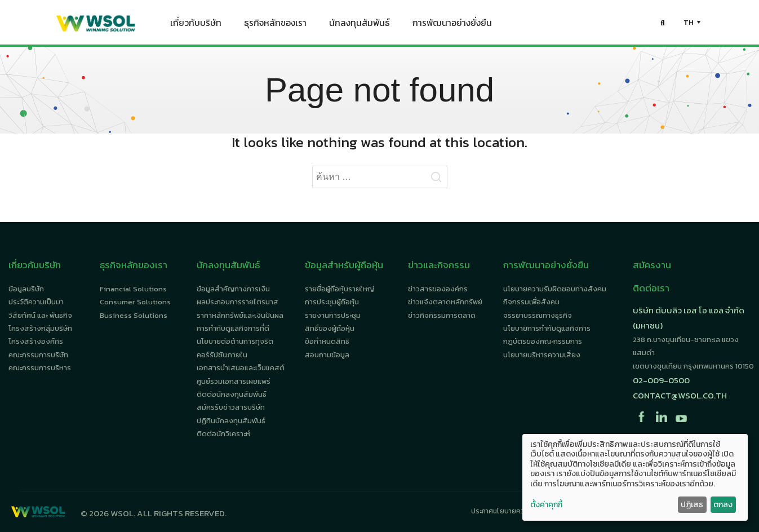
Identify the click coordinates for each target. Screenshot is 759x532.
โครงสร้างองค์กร (36, 341)
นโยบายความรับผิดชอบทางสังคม (555, 289)
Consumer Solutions (135, 302)
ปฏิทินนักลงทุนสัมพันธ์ (231, 421)
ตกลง (723, 505)
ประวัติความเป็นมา (36, 302)
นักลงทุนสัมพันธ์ (359, 25)
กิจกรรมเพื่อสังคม (531, 302)
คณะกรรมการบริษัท (38, 355)
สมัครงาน (652, 265)
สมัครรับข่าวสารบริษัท (231, 407)
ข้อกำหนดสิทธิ (327, 341)
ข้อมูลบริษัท (26, 289)
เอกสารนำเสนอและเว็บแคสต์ (241, 368)
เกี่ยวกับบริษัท (196, 25)
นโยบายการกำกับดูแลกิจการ (547, 328)
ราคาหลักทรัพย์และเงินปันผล (240, 315)
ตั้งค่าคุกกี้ (546, 505)
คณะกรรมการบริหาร (40, 368)
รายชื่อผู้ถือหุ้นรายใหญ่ (339, 289)
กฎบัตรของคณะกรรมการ (543, 341)
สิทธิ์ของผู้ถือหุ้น (330, 328)
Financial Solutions (133, 289)
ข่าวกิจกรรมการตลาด (442, 315)
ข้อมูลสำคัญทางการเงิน (233, 289)
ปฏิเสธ (692, 505)
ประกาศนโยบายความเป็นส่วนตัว (517, 511)
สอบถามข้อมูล (327, 355)
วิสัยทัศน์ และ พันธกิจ (40, 315)
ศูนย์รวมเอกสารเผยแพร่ (234, 381)
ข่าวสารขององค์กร (438, 289)
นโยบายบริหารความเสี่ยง (542, 355)
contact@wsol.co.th (680, 395)
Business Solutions (134, 315)
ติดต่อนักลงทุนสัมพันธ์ (232, 394)
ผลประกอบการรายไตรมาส (238, 302)
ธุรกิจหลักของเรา (275, 25)
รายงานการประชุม (333, 315)
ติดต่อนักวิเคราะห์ (223, 434)
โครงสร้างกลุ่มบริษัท (40, 328)
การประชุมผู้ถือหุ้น (332, 302)
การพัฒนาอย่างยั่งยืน (452, 25)
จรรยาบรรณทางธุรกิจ (538, 315)
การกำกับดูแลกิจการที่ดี (233, 328)
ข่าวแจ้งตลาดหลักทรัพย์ (445, 302)
